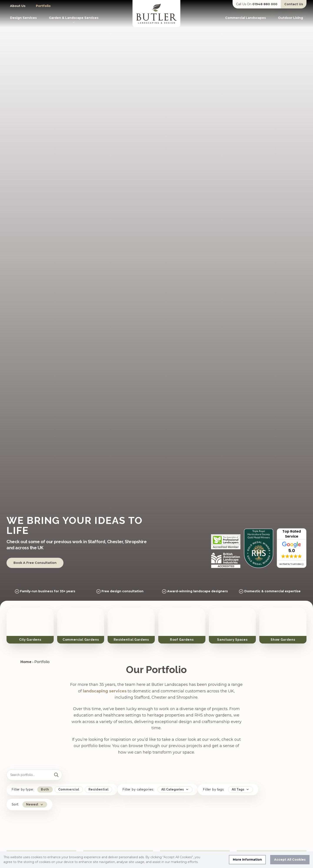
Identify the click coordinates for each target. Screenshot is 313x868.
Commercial (69, 783)
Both (45, 783)
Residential (99, 783)
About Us (18, 6)
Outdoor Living (291, 18)
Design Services (23, 18)
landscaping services (105, 685)
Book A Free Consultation (35, 563)
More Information (247, 860)
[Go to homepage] (156, 14)
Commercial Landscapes (246, 18)
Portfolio (43, 6)
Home (26, 656)
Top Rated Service (292, 534)
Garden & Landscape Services (74, 20)
